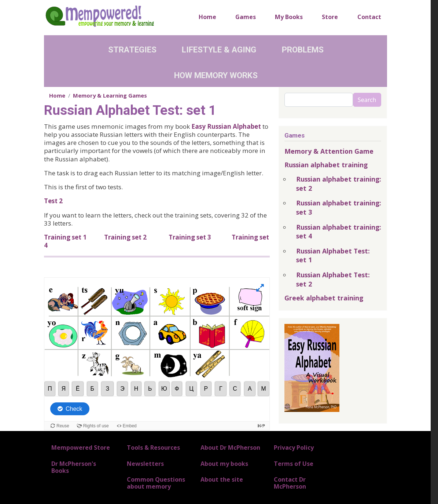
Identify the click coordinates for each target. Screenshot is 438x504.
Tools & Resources (153, 448)
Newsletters (145, 464)
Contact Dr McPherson (290, 483)
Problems (303, 50)
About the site (222, 479)
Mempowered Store (81, 448)
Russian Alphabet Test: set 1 (333, 255)
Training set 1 (65, 237)
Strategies (132, 50)
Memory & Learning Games (110, 95)
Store (330, 17)
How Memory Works (216, 75)
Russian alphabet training (326, 165)
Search (367, 100)
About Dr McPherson (230, 448)
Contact (369, 17)
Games (246, 17)
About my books (224, 464)
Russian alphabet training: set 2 (339, 184)
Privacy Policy (294, 448)
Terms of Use (294, 464)
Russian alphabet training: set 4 (339, 232)
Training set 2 (125, 237)
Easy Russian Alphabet (226, 126)
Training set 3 (190, 237)
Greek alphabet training (324, 298)
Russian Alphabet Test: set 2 (333, 279)
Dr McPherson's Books (74, 467)
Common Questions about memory (156, 483)
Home (207, 17)
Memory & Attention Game (329, 151)
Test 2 (53, 201)
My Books (289, 17)
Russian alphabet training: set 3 (339, 207)
